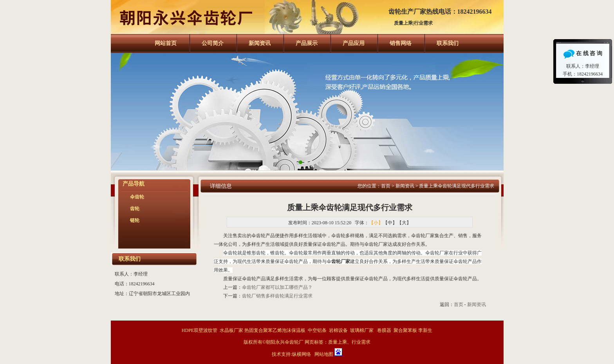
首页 (386, 186)
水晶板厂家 (231, 330)
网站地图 (324, 354)
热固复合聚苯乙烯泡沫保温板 (275, 330)
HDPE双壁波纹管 (200, 330)
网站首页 (166, 43)
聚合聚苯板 (405, 330)
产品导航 (134, 184)
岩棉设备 (338, 330)
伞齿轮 (137, 197)
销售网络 (401, 43)
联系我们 (448, 43)
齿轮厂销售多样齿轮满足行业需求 (277, 296)
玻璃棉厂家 (362, 330)
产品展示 (307, 43)
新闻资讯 (260, 43)
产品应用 (354, 43)
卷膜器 (384, 330)
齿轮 (135, 209)
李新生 (425, 330)
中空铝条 (317, 330)
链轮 (135, 220)
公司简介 (213, 43)
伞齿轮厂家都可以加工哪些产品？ (277, 287)
